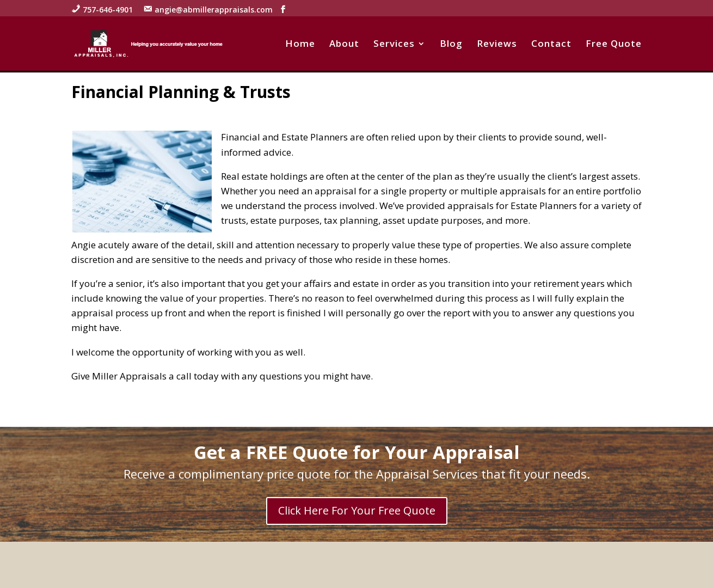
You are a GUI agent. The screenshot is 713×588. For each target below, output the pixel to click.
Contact (551, 45)
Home (300, 45)
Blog (451, 45)
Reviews (497, 45)
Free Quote (614, 45)
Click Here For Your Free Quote (357, 510)
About (344, 45)
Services (394, 45)
